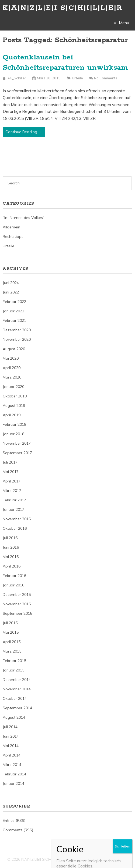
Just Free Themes (112, 859)
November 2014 (17, 689)
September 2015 (17, 613)
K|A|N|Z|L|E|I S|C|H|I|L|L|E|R (63, 8)
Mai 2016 (11, 557)
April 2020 (12, 368)
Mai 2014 (11, 746)
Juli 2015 (10, 623)
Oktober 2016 (15, 528)
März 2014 (12, 765)
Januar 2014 (13, 783)
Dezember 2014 (17, 680)
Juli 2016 (10, 538)
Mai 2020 (11, 358)
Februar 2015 (14, 661)
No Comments (106, 78)
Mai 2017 (11, 472)
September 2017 (17, 453)
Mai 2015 (11, 632)
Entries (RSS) (14, 820)
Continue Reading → (24, 132)
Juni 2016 (11, 547)
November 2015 (17, 604)
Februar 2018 (14, 424)
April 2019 (12, 415)
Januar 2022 (13, 311)
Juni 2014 (11, 736)
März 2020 (12, 377)
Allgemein (11, 227)
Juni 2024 (11, 283)
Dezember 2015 (17, 595)
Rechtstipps (13, 237)
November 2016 (17, 519)
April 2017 (12, 481)
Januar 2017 (13, 509)
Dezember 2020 (17, 330)
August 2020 (14, 349)
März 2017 (12, 491)
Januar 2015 (13, 670)
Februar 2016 (14, 576)
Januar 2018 (13, 434)
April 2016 (12, 566)
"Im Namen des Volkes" (24, 218)
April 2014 (12, 755)
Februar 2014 (14, 774)
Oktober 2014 (15, 698)
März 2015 (12, 651)
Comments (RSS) (18, 830)
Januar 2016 (13, 585)
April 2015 (12, 642)
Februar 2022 (14, 302)
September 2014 (17, 708)
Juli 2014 (10, 727)
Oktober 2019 (15, 396)
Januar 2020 (13, 387)
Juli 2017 (10, 462)
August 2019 (14, 406)
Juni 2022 (11, 292)
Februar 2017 (14, 500)
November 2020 (17, 339)
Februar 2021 (14, 320)
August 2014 (14, 717)
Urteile (77, 78)
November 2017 (17, 443)
